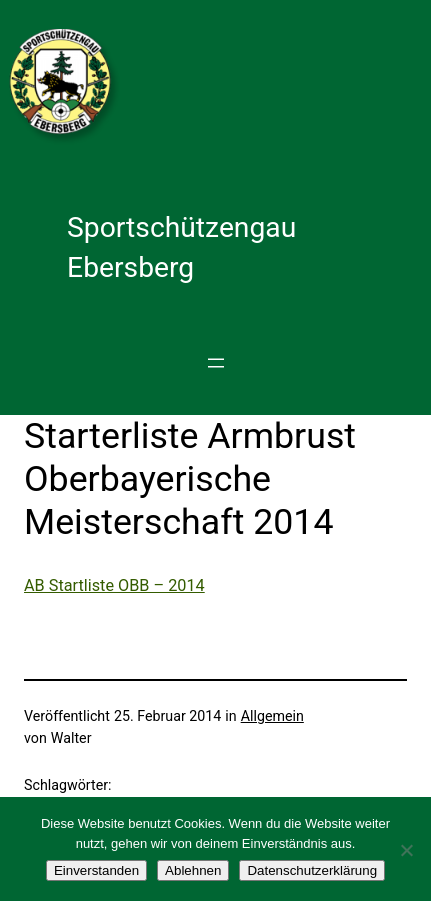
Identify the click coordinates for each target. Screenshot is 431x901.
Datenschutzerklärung (312, 870)
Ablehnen (193, 870)
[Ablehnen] (406, 850)
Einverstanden (96, 870)
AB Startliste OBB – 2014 (114, 585)
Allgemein (272, 716)
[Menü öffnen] (216, 363)
